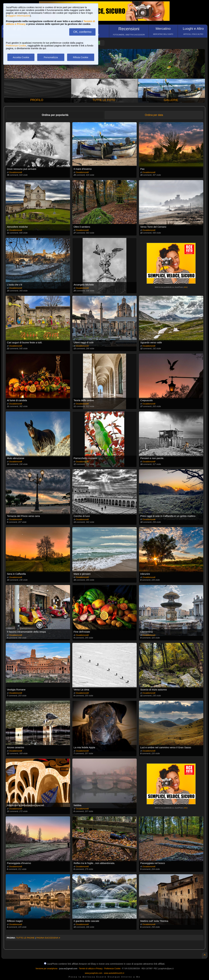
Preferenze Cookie (16, 46)
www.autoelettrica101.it (114, 973)
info (185, 287)
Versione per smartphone (46, 969)
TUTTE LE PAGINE (25, 938)
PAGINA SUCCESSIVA (48, 938)
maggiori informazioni (18, 16)
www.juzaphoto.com (94, 973)
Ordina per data (154, 115)
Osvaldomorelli (15, 172)
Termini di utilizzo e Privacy (91, 969)
